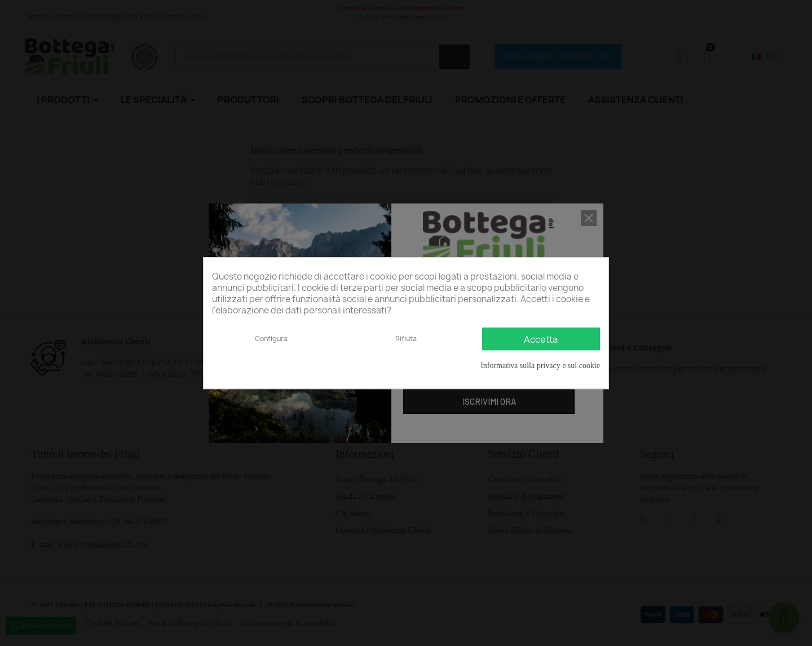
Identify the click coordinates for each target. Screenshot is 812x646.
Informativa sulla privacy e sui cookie (540, 366)
